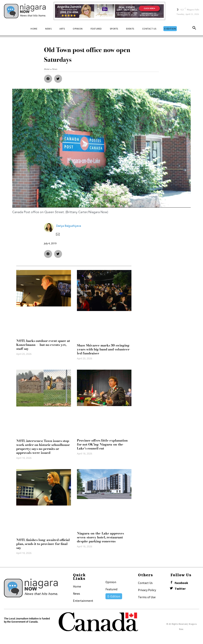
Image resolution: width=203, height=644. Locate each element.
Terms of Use (147, 597)
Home (77, 586)
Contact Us (145, 583)
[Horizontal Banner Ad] (109, 11)
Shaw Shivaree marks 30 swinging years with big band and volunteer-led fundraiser (104, 349)
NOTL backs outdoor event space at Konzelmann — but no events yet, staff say (43, 345)
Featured (111, 589)
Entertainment (83, 601)
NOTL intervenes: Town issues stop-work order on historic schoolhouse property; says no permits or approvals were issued (43, 447)
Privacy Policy (147, 590)
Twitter (181, 589)
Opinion (111, 582)
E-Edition (114, 596)
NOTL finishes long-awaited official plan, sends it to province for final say (43, 544)
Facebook (182, 583)
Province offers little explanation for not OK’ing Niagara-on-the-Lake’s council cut (102, 444)
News (77, 593)
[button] (194, 29)
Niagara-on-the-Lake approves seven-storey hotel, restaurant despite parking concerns (100, 537)
